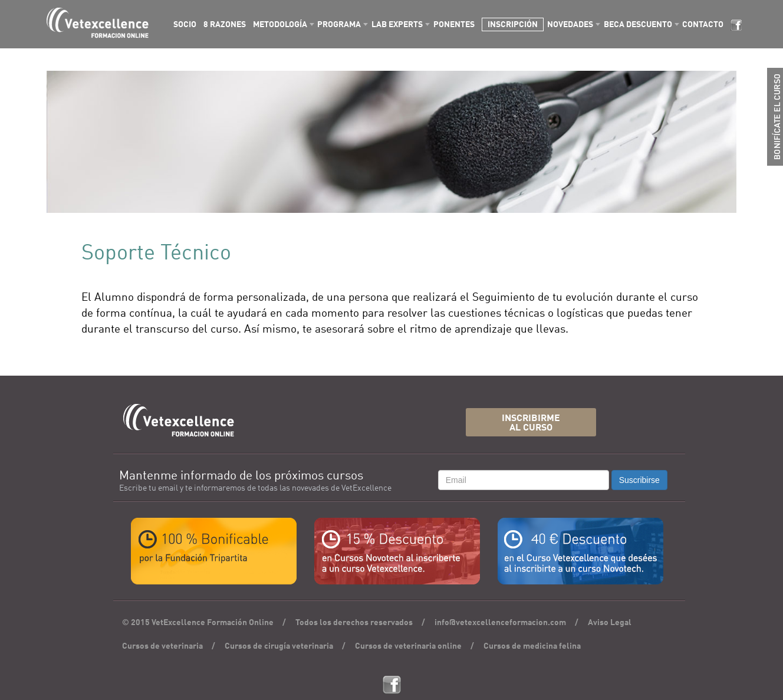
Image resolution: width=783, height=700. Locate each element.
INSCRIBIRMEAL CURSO (531, 424)
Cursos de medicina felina (532, 646)
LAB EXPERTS (397, 25)
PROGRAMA (339, 25)
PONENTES (454, 25)
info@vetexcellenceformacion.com (500, 623)
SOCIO (185, 25)
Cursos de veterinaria (162, 646)
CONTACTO (703, 25)
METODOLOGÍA (280, 25)
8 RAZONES (225, 25)
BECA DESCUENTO (638, 25)
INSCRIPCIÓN (513, 25)
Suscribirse (639, 480)
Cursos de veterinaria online (408, 646)
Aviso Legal (610, 623)
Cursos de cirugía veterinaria (279, 646)
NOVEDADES (570, 25)
